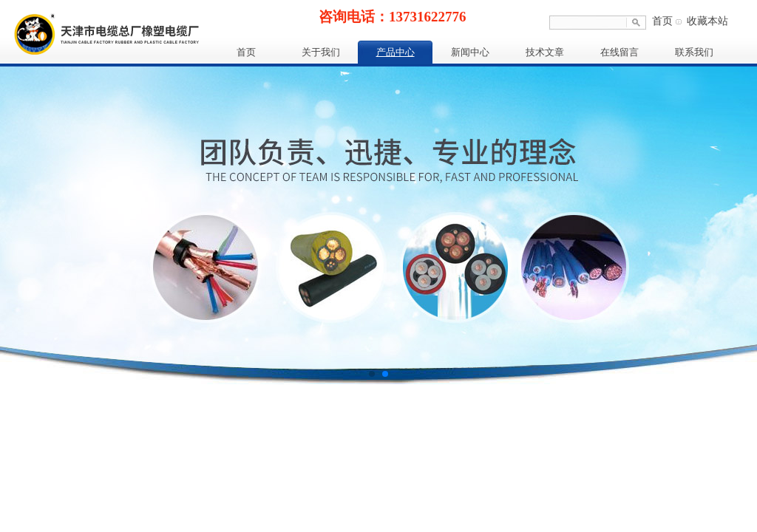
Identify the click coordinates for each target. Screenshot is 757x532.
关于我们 (321, 52)
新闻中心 (470, 52)
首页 (662, 21)
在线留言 (619, 52)
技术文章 (545, 52)
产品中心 (396, 52)
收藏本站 (707, 21)
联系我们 (694, 52)
